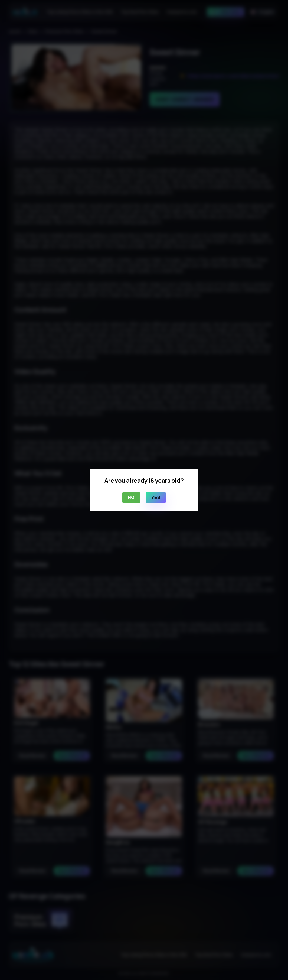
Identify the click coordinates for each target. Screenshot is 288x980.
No (131, 497)
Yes (156, 497)
